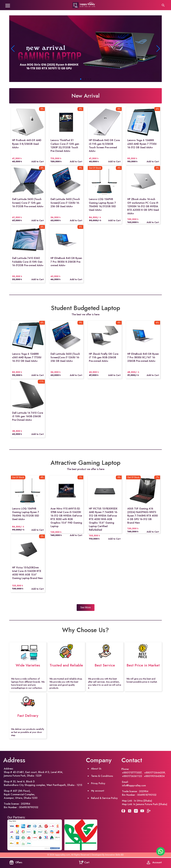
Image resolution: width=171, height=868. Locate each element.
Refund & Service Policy (104, 798)
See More (86, 607)
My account (98, 791)
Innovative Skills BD (114, 855)
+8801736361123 (132, 776)
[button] (158, 49)
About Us (96, 769)
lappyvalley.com (62, 855)
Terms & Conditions (102, 776)
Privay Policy (98, 783)
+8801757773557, (133, 773)
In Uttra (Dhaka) (143, 801)
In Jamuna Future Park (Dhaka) (150, 804)
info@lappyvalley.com (134, 785)
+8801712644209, (155, 773)
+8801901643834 (154, 776)
